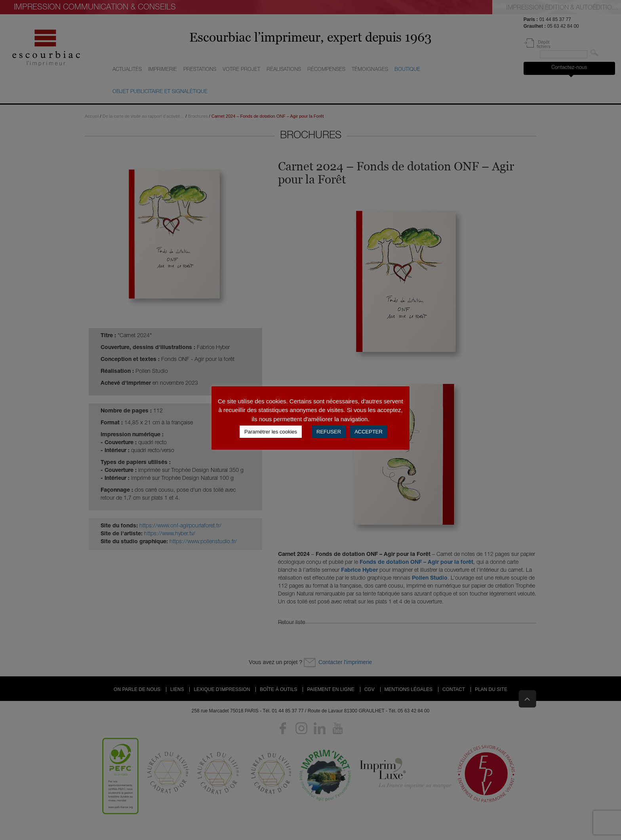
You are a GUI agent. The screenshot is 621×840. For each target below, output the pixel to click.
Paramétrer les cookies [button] (271, 432)
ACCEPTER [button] (369, 432)
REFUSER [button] (329, 432)
